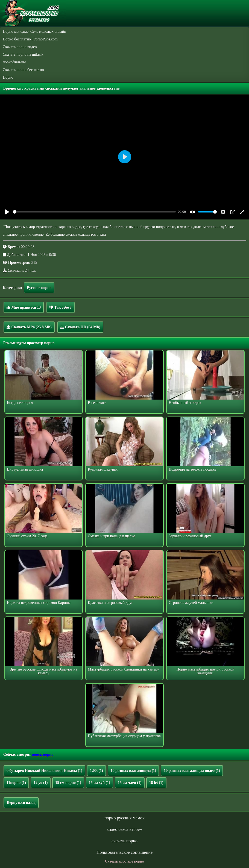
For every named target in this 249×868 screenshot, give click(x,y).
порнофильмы (14, 62)
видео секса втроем (124, 829)
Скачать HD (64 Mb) (80, 327)
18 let (156, 783)
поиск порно (43, 755)
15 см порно (68, 783)
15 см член (130, 783)
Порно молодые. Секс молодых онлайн (34, 32)
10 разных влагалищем (133, 771)
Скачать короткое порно (124, 861)
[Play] (7, 212)
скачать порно (124, 841)
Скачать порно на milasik (23, 54)
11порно (16, 783)
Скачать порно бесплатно (23, 70)
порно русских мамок (124, 818)
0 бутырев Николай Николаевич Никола (44, 771)
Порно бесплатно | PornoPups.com (30, 39)
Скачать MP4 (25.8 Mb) (29, 327)
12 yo (41, 783)
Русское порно (39, 288)
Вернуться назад (21, 803)
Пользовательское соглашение (124, 852)
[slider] (94, 212)
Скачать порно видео (20, 47)
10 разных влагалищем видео (192, 771)
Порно (8, 77)
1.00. (96, 771)
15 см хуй (99, 783)
